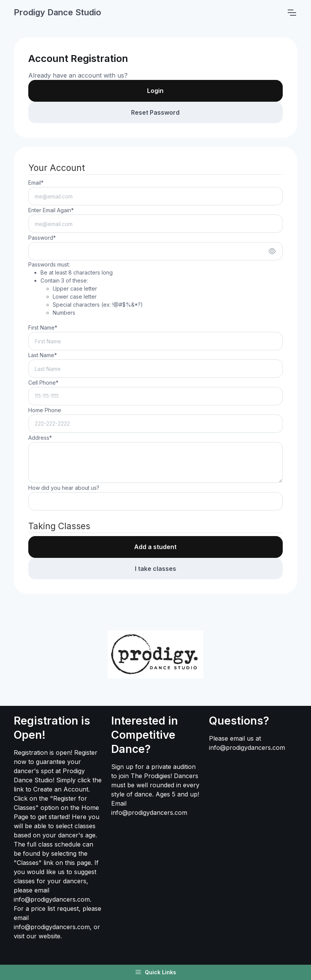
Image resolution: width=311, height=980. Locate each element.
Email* (36, 183)
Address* (40, 438)
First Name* (43, 327)
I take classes (155, 569)
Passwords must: (86, 289)
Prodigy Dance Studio (58, 12)
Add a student (155, 547)
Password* (42, 238)
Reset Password (155, 112)
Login (155, 91)
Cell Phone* (43, 383)
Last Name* (43, 355)
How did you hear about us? (64, 488)
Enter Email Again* (51, 210)
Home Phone (45, 410)
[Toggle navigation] (292, 13)
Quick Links (155, 972)
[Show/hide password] (272, 251)
